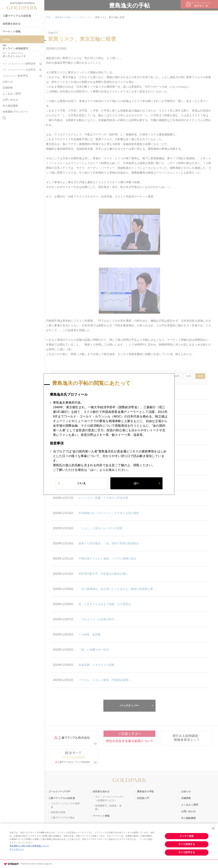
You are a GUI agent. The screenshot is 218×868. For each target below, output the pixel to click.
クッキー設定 (187, 836)
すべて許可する (187, 852)
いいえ (82, 484)
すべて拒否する (187, 844)
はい (136, 484)
